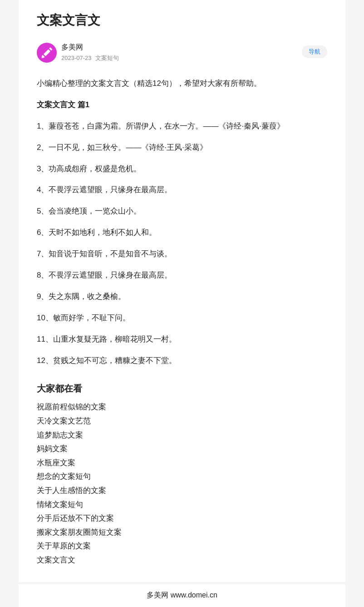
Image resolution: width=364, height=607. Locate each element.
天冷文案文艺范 (64, 421)
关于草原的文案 (64, 546)
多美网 (72, 47)
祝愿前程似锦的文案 (71, 407)
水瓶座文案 (56, 463)
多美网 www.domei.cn (182, 595)
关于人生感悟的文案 (71, 490)
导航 (315, 52)
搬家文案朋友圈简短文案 (79, 532)
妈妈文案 (52, 449)
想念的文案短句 (64, 476)
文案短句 (107, 58)
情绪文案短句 (60, 505)
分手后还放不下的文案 (75, 518)
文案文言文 (56, 560)
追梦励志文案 (60, 435)
